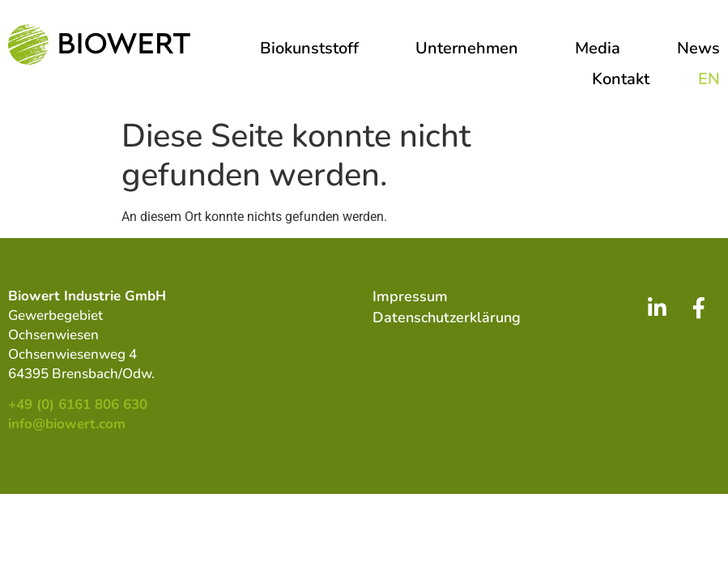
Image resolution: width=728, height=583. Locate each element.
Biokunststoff (313, 48)
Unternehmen (471, 48)
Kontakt (621, 79)
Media (602, 48)
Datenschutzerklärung (447, 317)
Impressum (410, 296)
